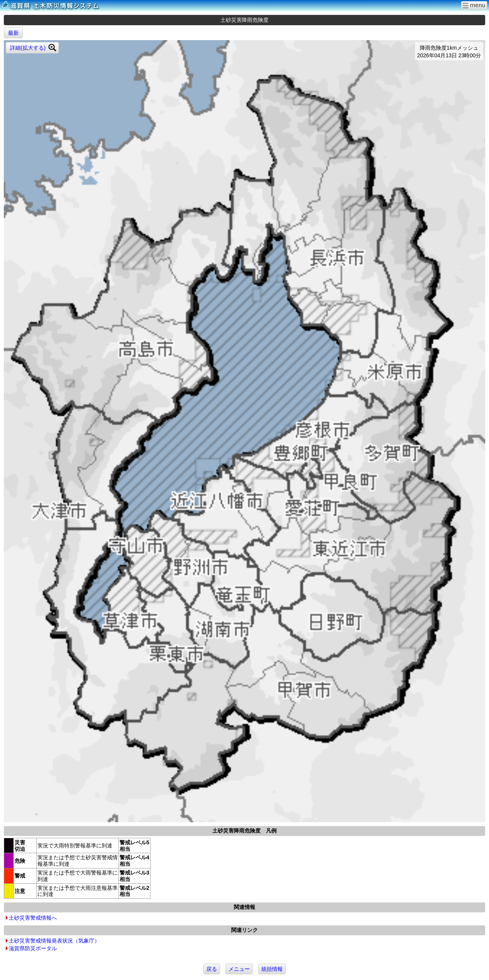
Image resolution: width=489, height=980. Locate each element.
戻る (212, 969)
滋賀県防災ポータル (33, 948)
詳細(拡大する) (28, 48)
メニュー (239, 969)
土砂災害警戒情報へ (33, 918)
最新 (13, 33)
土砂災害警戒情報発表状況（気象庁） (54, 941)
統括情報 (272, 969)
